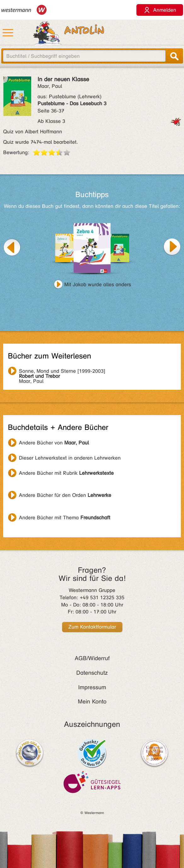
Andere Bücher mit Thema (65, 518)
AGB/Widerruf (92, 658)
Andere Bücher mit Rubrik (66, 473)
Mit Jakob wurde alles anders (98, 284)
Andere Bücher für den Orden (65, 495)
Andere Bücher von (54, 443)
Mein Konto (92, 702)
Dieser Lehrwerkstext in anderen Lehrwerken (70, 458)
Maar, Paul (62, 372)
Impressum (92, 687)
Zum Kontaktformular (92, 627)
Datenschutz (92, 673)
